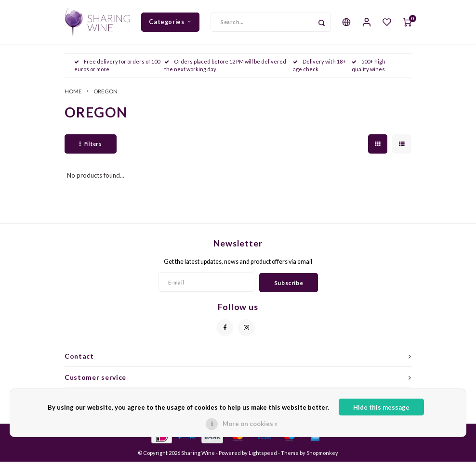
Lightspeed (263, 457)
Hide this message (381, 407)
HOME (73, 95)
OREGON (106, 95)
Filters (91, 148)
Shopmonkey (322, 457)
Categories (170, 24)
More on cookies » (250, 424)
